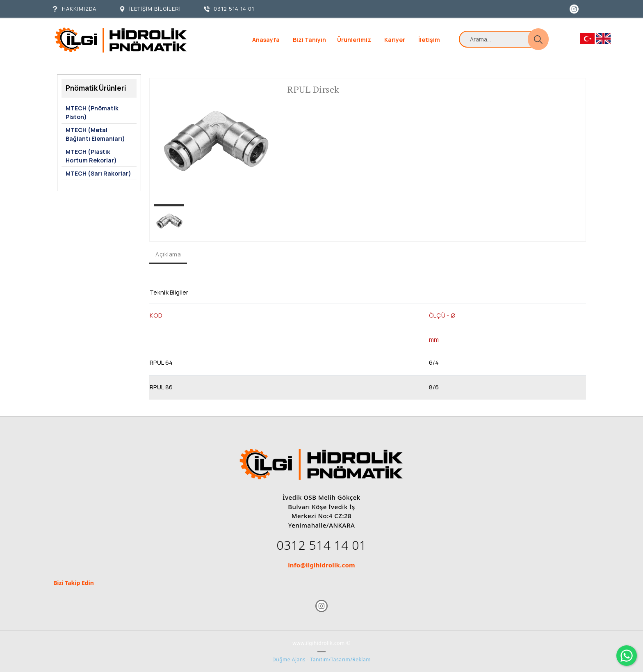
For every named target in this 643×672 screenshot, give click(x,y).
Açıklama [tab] (168, 254)
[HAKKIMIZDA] (74, 9)
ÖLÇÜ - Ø (442, 315)
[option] (214, 143)
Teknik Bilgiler (169, 292)
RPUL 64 (161, 362)
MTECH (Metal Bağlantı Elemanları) (95, 134)
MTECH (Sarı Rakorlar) (98, 173)
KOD (156, 315)
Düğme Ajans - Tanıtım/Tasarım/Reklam (321, 659)
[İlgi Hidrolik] (121, 40)
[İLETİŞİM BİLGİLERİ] (150, 9)
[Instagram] (574, 8)
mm (434, 339)
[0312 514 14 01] (229, 9)
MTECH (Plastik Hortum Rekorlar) (91, 156)
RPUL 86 (161, 387)
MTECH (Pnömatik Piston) (92, 112)
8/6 (434, 387)
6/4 (434, 362)
